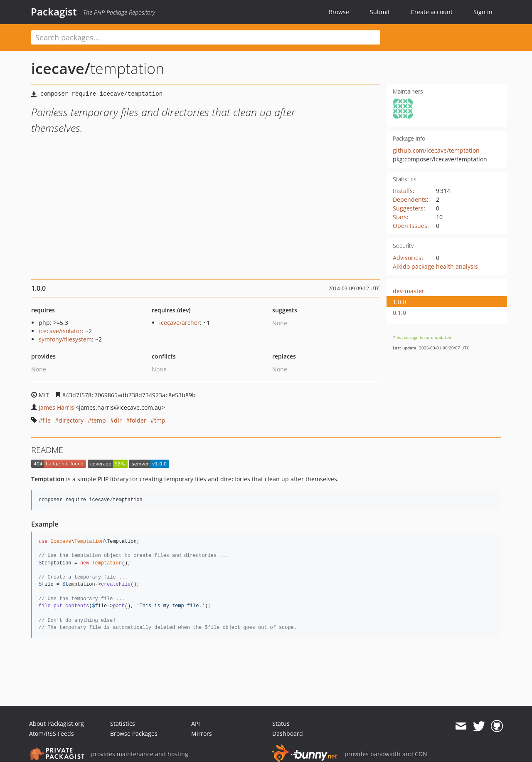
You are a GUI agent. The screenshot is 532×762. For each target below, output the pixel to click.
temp (99, 420)
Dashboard (288, 734)
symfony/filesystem (65, 339)
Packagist (54, 12)
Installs (403, 191)
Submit (380, 12)
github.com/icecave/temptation (436, 150)
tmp (160, 420)
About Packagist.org (57, 724)
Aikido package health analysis (435, 266)
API (196, 724)
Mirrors (202, 734)
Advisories (407, 258)
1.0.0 (399, 302)
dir (118, 420)
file (47, 420)
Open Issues (410, 226)
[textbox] (206, 37)
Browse (339, 12)
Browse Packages (134, 734)
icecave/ (61, 68)
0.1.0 (399, 313)
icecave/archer (180, 323)
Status (281, 724)
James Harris (56, 407)
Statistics (123, 724)
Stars (400, 217)
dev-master (409, 291)
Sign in (483, 12)
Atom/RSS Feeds (52, 734)
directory (71, 420)
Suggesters (408, 208)
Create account (432, 12)
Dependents (410, 199)
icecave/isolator (60, 331)
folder (138, 420)
